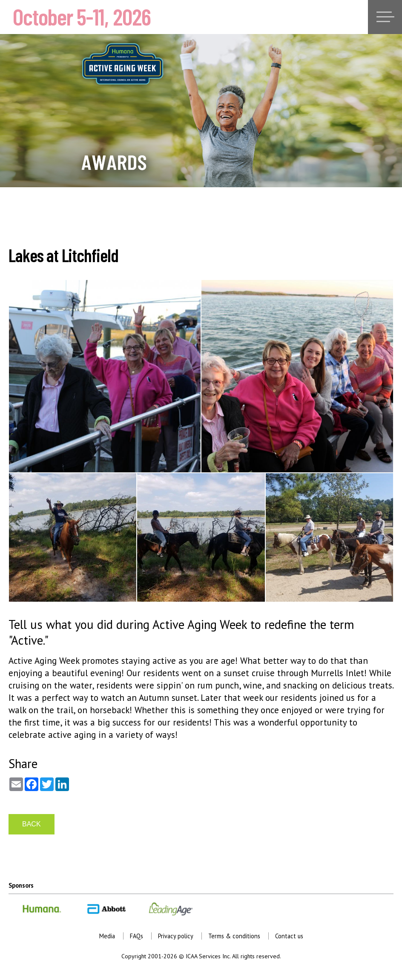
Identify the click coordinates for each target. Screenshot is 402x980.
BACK (32, 824)
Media (107, 936)
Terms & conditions (234, 936)
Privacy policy (176, 936)
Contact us (289, 936)
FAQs (136, 936)
